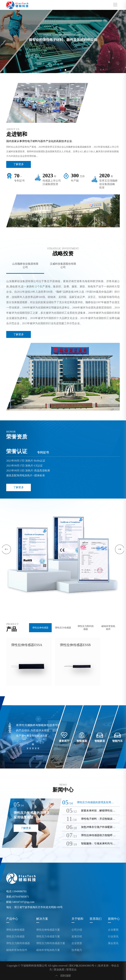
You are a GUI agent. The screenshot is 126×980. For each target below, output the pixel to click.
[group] (63, 41)
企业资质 (77, 943)
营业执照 (59, 970)
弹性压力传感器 (15, 937)
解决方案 (42, 919)
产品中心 (12, 919)
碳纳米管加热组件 (17, 950)
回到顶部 (63, 976)
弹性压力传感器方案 (48, 937)
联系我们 (96, 919)
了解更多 (19, 164)
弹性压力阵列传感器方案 (51, 943)
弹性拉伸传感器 (15, 930)
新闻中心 (114, 919)
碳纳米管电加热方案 (48, 950)
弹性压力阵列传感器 (18, 943)
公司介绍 (77, 930)
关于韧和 (77, 919)
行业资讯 (113, 937)
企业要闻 (113, 930)
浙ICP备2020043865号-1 (83, 966)
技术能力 (77, 950)
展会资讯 (113, 943)
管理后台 (71, 970)
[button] (61, 70)
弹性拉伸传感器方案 (48, 930)
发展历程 (77, 937)
